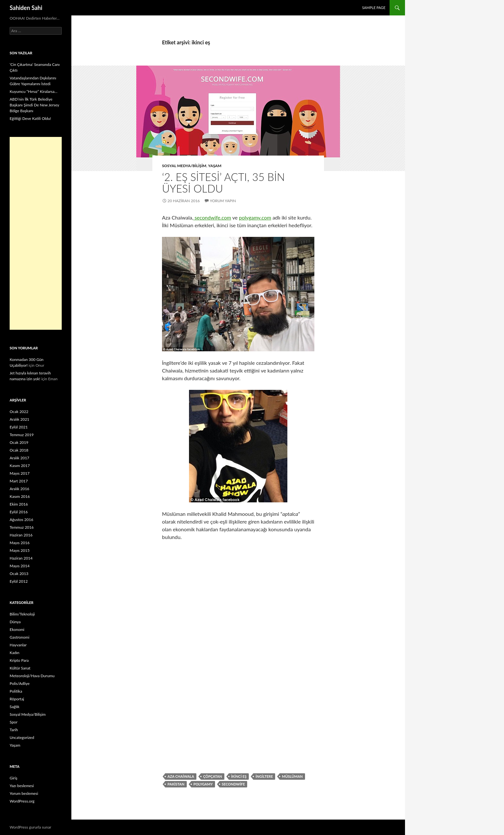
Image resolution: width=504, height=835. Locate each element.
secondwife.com (212, 217)
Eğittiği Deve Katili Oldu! (30, 118)
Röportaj (17, 699)
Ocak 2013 (19, 574)
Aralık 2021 (19, 419)
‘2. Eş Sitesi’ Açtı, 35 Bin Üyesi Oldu (223, 183)
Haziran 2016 (21, 535)
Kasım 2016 (20, 496)
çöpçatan (213, 776)
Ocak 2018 (19, 450)
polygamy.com (255, 217)
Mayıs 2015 (20, 550)
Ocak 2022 (19, 412)
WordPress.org (22, 801)
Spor (14, 722)
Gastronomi (19, 637)
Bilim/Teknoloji (22, 614)
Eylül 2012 (19, 581)
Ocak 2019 (19, 442)
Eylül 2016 (19, 512)
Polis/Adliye (20, 683)
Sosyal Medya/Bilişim (184, 166)
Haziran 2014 (21, 558)
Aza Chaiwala (181, 776)
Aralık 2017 (19, 458)
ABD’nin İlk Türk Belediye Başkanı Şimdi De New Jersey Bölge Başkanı (34, 105)
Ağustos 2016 (21, 520)
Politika (16, 691)
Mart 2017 (19, 481)
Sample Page (374, 8)
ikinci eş (239, 776)
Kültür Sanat (20, 668)
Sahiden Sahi (26, 8)
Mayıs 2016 (20, 543)
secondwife (233, 784)
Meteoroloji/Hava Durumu (32, 676)
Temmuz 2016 (22, 527)
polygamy (203, 784)
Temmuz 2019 (22, 435)
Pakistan (176, 784)
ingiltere (264, 776)
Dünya (15, 622)
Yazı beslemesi (22, 786)
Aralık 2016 (19, 489)
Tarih (14, 730)
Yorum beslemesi (24, 793)
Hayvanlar (18, 645)
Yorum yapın (223, 201)
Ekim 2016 (19, 504)
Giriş (14, 778)
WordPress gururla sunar (30, 827)
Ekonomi (17, 629)
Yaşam (215, 166)
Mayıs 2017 (20, 473)
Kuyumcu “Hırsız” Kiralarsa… (33, 91)
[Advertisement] (36, 233)
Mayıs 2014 (20, 566)
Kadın (14, 653)
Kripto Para (19, 660)
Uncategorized (22, 737)
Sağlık (14, 707)
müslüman (292, 776)
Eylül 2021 (19, 427)
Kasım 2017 (20, 466)
